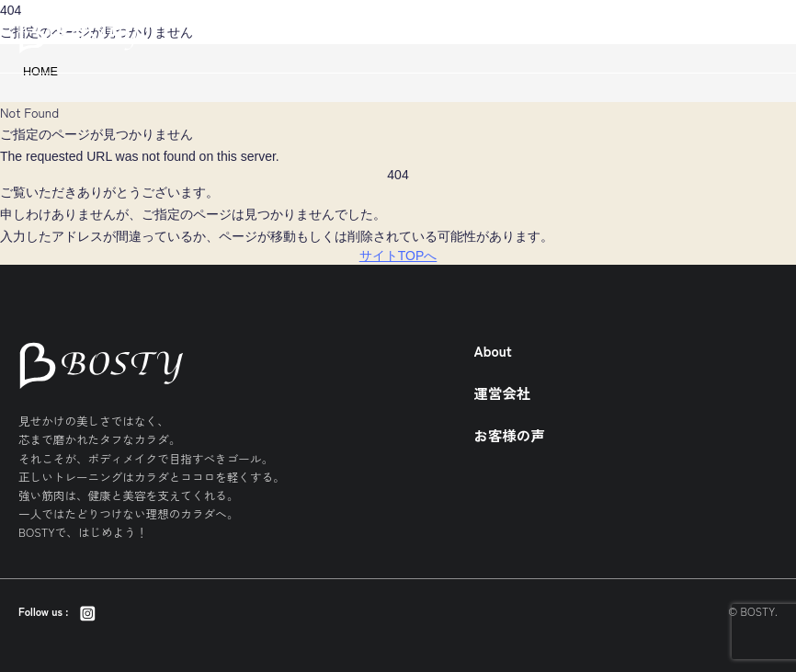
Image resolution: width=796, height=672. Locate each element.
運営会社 (503, 393)
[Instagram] (87, 611)
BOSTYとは (698, 36)
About (493, 350)
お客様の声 (510, 435)
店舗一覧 (620, 36)
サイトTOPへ (398, 256)
